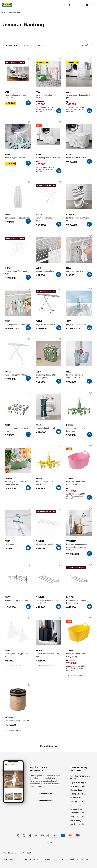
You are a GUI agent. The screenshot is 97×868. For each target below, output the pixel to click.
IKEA (4, 12)
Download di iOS (45, 793)
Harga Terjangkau (78, 817)
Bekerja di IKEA (77, 801)
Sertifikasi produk (77, 824)
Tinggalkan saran (77, 813)
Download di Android (45, 800)
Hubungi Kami (76, 790)
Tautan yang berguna (79, 769)
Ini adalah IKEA (76, 798)
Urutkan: (15, 45)
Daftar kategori (77, 820)
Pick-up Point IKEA (78, 794)
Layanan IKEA (76, 809)
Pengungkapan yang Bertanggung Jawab (59, 859)
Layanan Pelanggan (78, 782)
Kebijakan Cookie (83, 859)
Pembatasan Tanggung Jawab (29, 859)
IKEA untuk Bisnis (77, 786)
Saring (41, 45)
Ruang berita (76, 805)
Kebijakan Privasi (9, 859)
